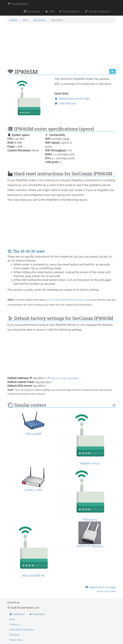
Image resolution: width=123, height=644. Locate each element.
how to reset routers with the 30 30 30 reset (69, 300)
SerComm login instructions (63, 378)
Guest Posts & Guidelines (22, 630)
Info (25, 20)
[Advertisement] (62, 48)
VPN (50, 11)
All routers (32, 11)
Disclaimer (15, 635)
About (12, 619)
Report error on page (100, 589)
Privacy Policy (16, 640)
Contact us (15, 624)
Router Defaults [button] (98, 11)
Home (14, 20)
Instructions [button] (69, 11)
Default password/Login (72, 99)
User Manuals (65, 103)
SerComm (40, 20)
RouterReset (17, 4)
